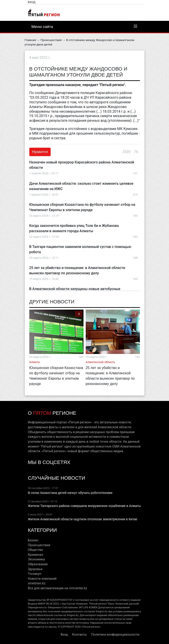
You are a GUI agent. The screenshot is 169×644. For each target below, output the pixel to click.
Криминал (36, 555)
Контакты (80, 635)
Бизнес (33, 540)
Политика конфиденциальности (115, 635)
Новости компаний (42, 579)
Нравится (40, 152)
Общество (36, 550)
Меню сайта (85, 26)
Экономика (37, 559)
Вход (32, 2)
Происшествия (51, 40)
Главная (30, 40)
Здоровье (35, 569)
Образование (38, 564)
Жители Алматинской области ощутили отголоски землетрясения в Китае (83, 519)
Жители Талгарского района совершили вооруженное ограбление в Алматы (84, 506)
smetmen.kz (37, 583)
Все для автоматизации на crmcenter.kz (58, 588)
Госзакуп (35, 574)
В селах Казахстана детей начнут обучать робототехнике (70, 493)
